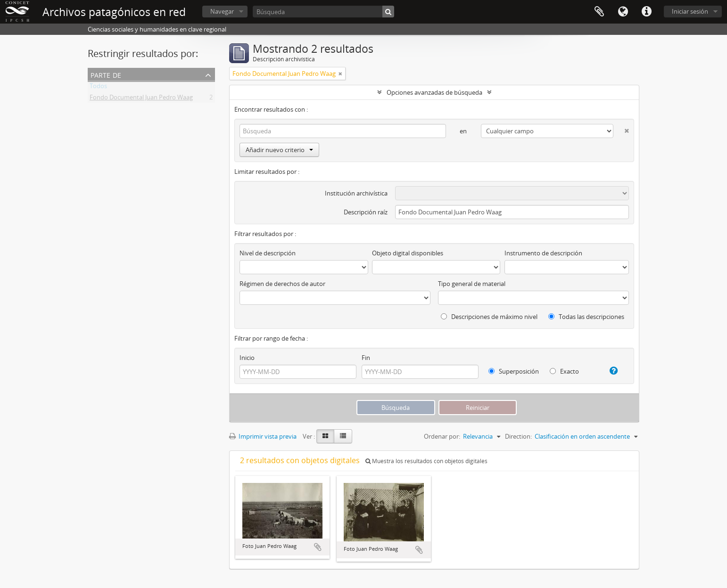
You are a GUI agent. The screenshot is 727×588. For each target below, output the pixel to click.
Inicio (247, 358)
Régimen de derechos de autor (282, 284)
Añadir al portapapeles (318, 547)
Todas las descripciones (586, 317)
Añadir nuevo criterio (279, 150)
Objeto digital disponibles (408, 253)
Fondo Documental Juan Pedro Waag (141, 99)
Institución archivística (356, 193)
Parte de (106, 74)
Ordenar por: (442, 436)
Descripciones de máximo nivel (489, 317)
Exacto (564, 371)
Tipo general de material (472, 284)
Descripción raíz (366, 212)
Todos (98, 88)
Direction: (518, 436)
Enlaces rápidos (646, 12)
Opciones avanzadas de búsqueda (434, 92)
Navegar (222, 11)
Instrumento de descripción (543, 253)
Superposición (514, 371)
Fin (366, 358)
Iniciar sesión (690, 11)
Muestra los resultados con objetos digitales (426, 461)
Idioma (623, 12)
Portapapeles (599, 12)
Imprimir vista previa (263, 436)
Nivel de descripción (268, 253)
